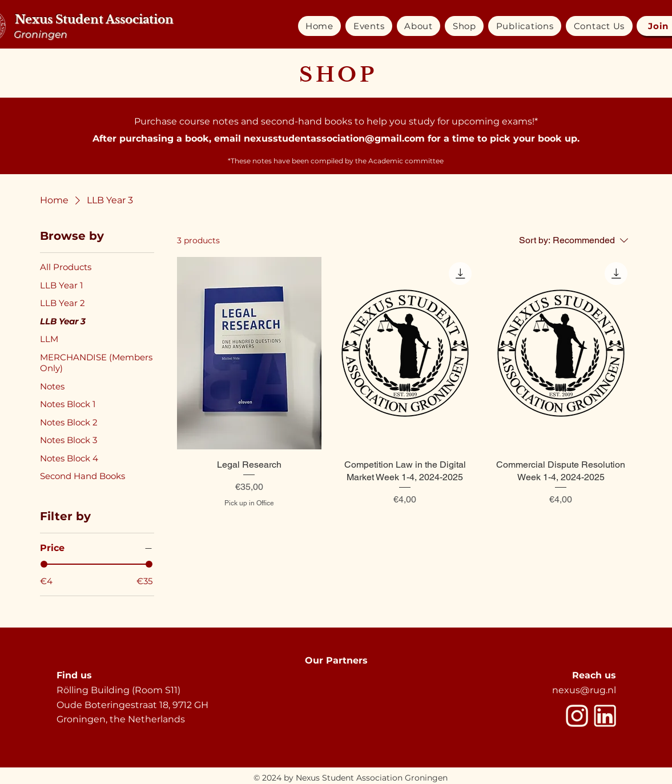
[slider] (44, 564)
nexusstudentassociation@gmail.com (334, 138)
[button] (369, 26)
